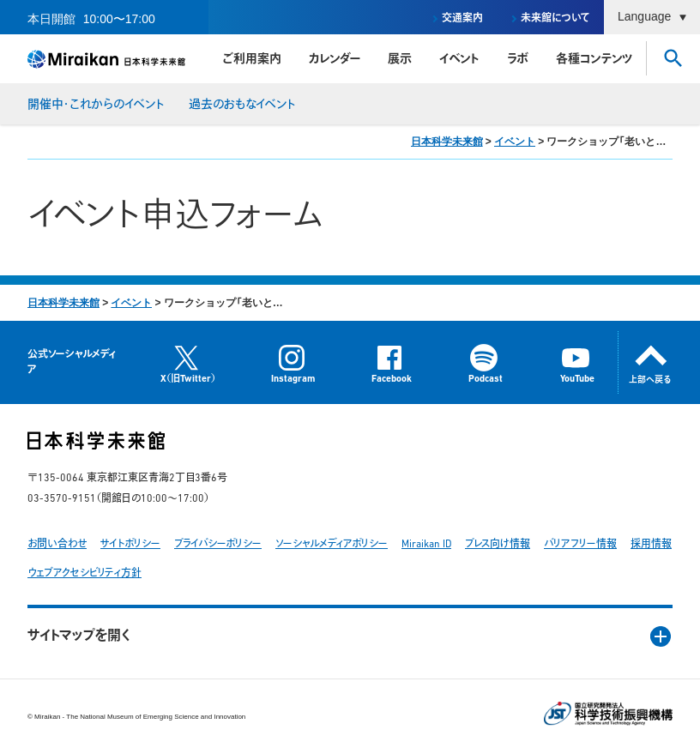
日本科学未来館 (447, 142)
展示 (400, 60)
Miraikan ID (426, 545)
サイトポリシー (130, 545)
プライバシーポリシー (218, 545)
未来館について (555, 19)
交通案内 (462, 19)
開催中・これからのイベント (96, 105)
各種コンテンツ (594, 60)
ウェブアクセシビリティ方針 (84, 574)
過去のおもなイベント (242, 105)
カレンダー (335, 60)
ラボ (518, 60)
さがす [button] (673, 58)
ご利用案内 (252, 60)
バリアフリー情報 (580, 545)
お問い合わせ (57, 545)
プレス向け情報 (498, 545)
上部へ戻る (650, 380)
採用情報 (651, 545)
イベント (459, 60)
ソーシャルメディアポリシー (332, 545)
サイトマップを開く (79, 636)
